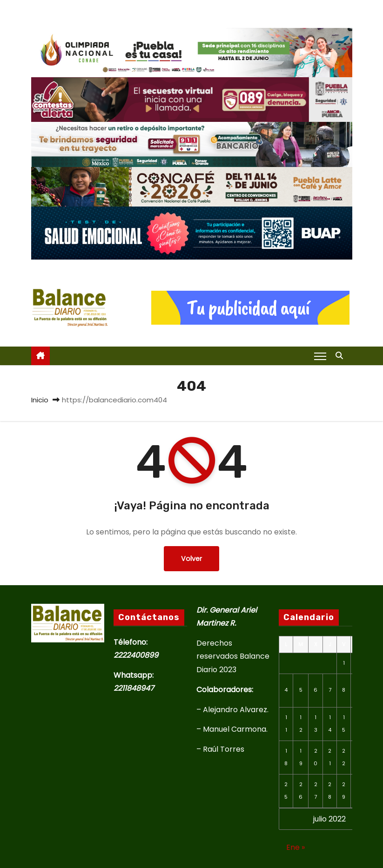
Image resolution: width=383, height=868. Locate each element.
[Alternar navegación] (320, 356)
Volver (191, 559)
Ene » (296, 847)
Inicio (40, 400)
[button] (342, 356)
